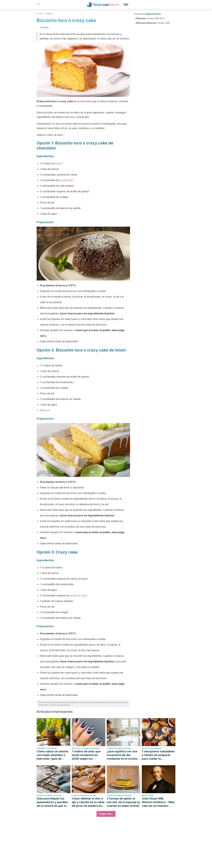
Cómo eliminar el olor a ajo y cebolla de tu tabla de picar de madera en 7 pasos (88, 802)
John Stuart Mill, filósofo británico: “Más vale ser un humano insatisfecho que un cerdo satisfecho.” (158, 802)
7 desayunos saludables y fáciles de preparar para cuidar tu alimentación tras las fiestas (158, 755)
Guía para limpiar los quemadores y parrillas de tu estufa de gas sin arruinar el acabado (52, 802)
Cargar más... (106, 814)
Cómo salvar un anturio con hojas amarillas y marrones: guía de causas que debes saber (53, 755)
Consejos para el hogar (119, 748)
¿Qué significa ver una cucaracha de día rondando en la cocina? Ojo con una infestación (123, 755)
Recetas (40, 14)
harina (59, 163)
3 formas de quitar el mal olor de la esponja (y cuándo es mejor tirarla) (123, 802)
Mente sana (148, 796)
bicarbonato (67, 180)
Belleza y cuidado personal (86, 748)
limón (47, 410)
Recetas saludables (152, 748)
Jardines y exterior (47, 748)
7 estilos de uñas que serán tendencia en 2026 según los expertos (86, 755)
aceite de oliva (78, 595)
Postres (50, 14)
